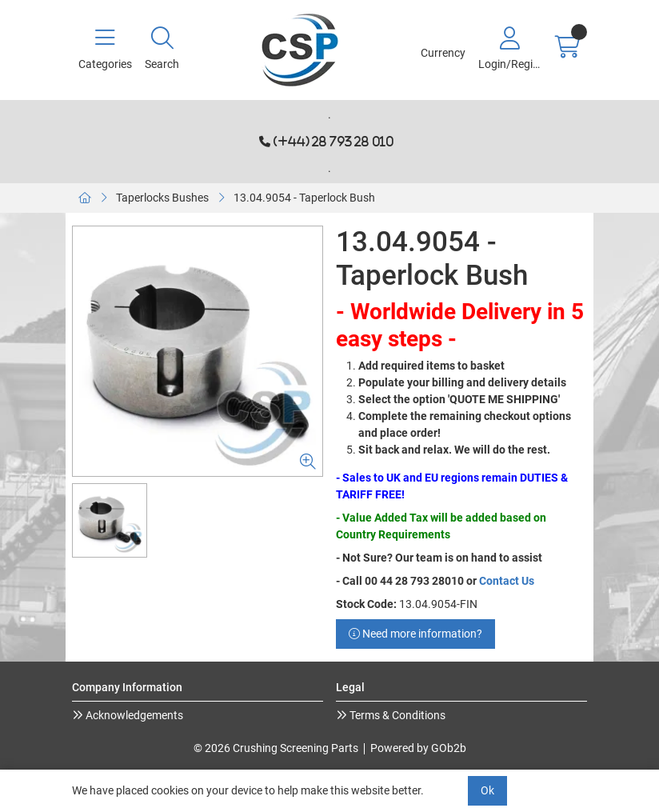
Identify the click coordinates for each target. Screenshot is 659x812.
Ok (487, 790)
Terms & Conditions (396, 715)
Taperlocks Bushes (162, 198)
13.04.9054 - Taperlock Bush (304, 198)
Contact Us (507, 581)
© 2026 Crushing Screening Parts (276, 748)
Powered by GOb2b (418, 748)
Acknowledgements (133, 715)
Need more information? (415, 634)
